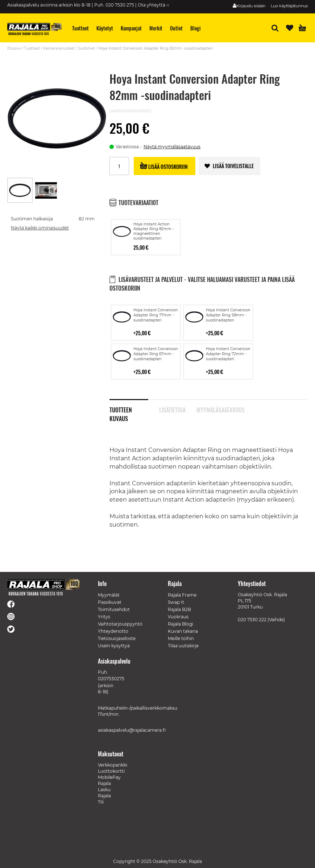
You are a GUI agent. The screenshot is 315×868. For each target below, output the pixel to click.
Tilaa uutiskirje (183, 646)
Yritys (104, 617)
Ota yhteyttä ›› (154, 5)
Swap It (176, 602)
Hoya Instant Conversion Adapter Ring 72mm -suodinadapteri (228, 354)
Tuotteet (32, 48)
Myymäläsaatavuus (216, 409)
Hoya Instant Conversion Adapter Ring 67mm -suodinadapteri (156, 354)
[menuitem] (81, 28)
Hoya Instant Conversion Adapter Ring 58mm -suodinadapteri (228, 315)
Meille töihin (181, 638)
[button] (46, 190)
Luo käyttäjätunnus (289, 6)
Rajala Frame (182, 595)
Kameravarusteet (59, 48)
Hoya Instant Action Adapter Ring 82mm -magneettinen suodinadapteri (154, 231)
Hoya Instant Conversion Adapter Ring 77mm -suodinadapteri (156, 315)
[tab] (134, 406)
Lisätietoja (172, 409)
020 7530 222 (252, 620)
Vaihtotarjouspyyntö (120, 624)
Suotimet (86, 48)
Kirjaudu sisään (251, 6)
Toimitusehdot (114, 609)
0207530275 (111, 679)
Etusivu (14, 48)
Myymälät (109, 595)
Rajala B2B (179, 609)
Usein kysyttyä (114, 646)
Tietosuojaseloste (117, 638)
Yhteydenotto (113, 631)
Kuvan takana (183, 631)
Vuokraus (178, 617)
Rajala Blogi (181, 624)
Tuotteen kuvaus (121, 409)
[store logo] (34, 29)
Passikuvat (110, 602)
